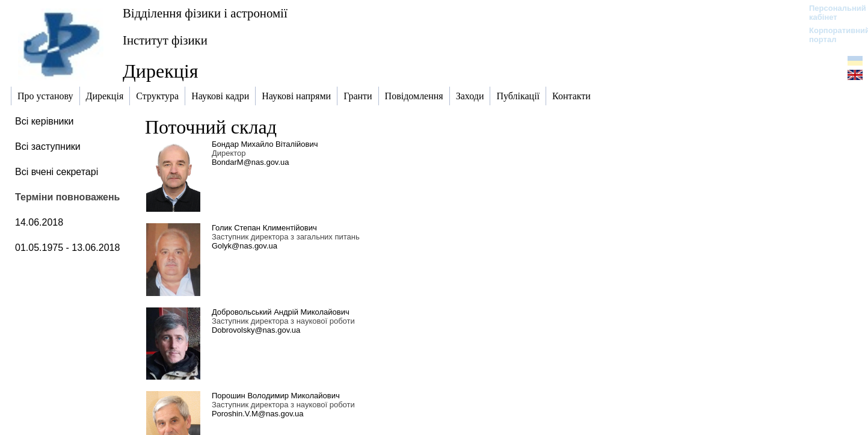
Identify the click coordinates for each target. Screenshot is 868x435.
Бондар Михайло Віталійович (265, 144)
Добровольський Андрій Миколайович (281, 312)
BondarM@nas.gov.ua (251, 162)
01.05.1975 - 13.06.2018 (67, 248)
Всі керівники (44, 121)
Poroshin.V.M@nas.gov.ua (258, 414)
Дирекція (160, 71)
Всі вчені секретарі (57, 172)
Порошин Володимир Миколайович (276, 396)
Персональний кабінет (832, 13)
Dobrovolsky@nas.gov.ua (256, 330)
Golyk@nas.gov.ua (245, 246)
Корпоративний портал (832, 35)
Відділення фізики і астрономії (205, 13)
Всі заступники (48, 147)
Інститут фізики (165, 40)
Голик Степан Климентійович (264, 228)
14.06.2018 (39, 222)
